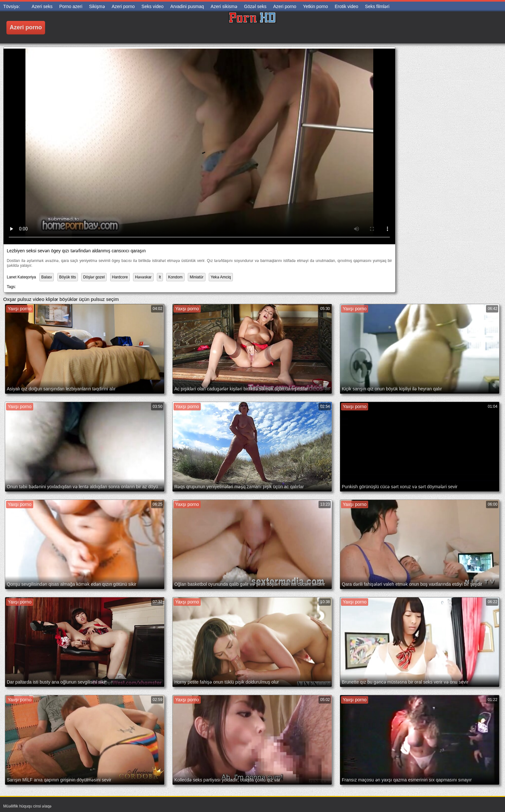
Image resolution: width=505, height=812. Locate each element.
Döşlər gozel (94, 277)
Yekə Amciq (221, 277)
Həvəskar (143, 277)
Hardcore (120, 277)
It (160, 277)
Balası (47, 277)
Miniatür (197, 277)
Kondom (175, 277)
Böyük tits (68, 277)
